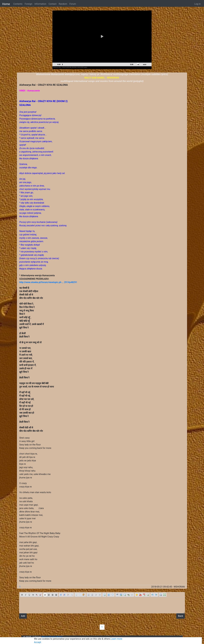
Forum (73, 4)
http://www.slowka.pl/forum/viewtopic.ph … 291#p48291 (48, 282)
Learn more (117, 639)
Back (181, 616)
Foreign (28, 4)
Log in (198, 4)
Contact (53, 4)
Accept (38, 642)
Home (6, 4)
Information (40, 4)
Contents (18, 4)
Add (23, 616)
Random (63, 4)
